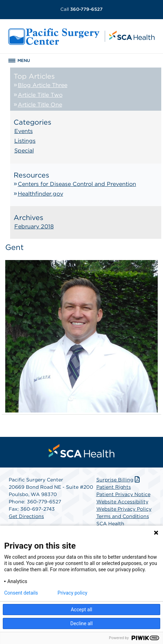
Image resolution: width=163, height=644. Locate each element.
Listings (25, 141)
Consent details (21, 593)
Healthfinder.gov (40, 194)
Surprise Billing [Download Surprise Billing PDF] (119, 480)
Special (24, 151)
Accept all (82, 610)
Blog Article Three (43, 85)
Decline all (82, 623)
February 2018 (34, 226)
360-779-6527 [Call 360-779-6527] (81, 9)
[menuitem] (82, 451)
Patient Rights (114, 487)
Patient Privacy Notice (123, 494)
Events (24, 131)
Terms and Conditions (123, 516)
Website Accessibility (122, 502)
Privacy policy (72, 593)
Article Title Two (40, 95)
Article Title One (40, 105)
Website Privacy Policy (124, 509)
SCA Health (110, 524)
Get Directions (26, 516)
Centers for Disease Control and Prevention (77, 184)
